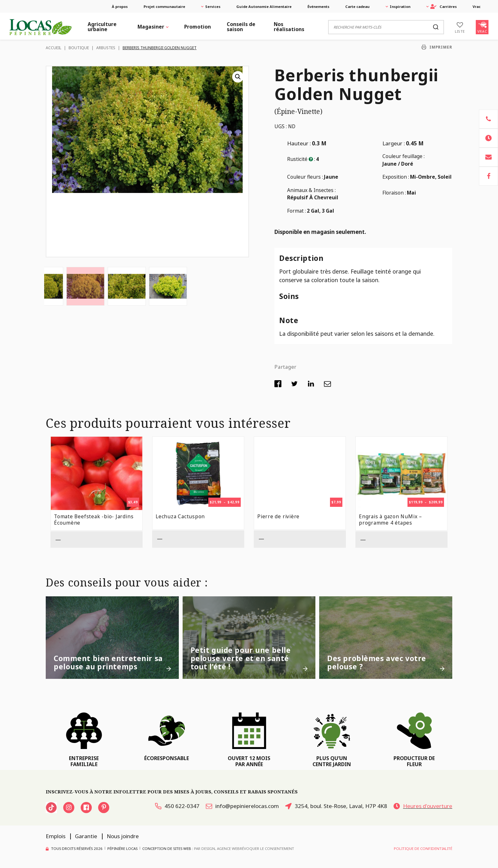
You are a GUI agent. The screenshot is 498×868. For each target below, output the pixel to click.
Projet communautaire (164, 7)
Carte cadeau (357, 7)
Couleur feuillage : (404, 156)
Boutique (79, 48)
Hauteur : (299, 143)
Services (213, 7)
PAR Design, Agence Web (217, 848)
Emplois (56, 836)
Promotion (198, 27)
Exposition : (396, 177)
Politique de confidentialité (423, 848)
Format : (296, 211)
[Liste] (460, 27)
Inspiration (400, 7)
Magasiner (151, 27)
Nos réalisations (289, 27)
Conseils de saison (241, 27)
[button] (238, 77)
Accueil (54, 48)
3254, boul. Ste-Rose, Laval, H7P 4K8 (336, 806)
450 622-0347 (177, 806)
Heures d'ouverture (423, 806)
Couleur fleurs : (305, 177)
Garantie (86, 836)
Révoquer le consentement (267, 848)
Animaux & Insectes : (311, 190)
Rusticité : (301, 159)
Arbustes (106, 48)
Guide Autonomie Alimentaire (264, 7)
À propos (120, 7)
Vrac (477, 7)
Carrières (444, 7)
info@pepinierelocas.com (242, 806)
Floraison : (394, 193)
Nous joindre (123, 836)
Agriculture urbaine (102, 27)
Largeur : (394, 143)
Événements (318, 7)
